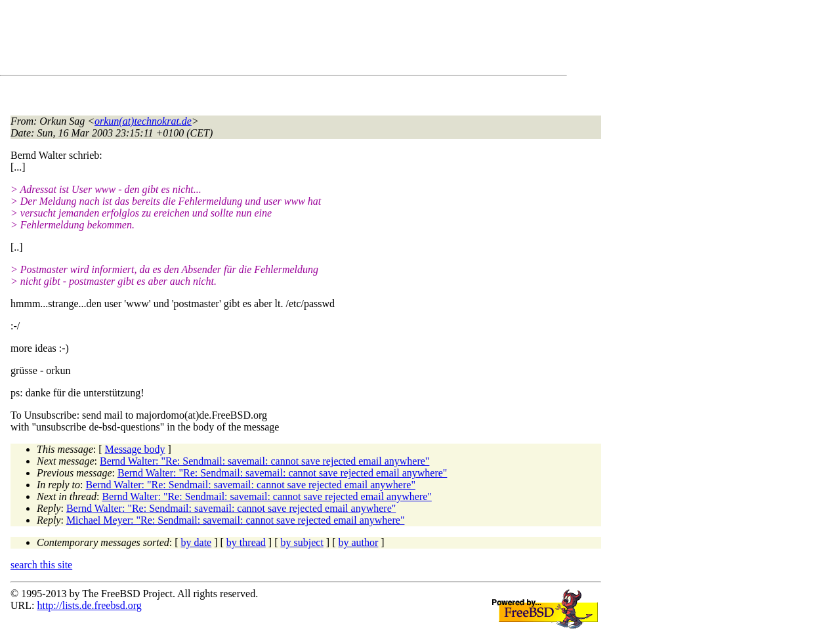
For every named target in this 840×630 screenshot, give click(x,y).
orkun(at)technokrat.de (143, 121)
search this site (41, 565)
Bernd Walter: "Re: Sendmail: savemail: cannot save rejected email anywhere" (264, 461)
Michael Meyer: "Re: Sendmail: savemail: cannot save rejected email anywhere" (236, 520)
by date (197, 542)
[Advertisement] (249, 40)
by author (358, 542)
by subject (302, 542)
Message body (135, 449)
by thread (246, 542)
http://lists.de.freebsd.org (89, 605)
